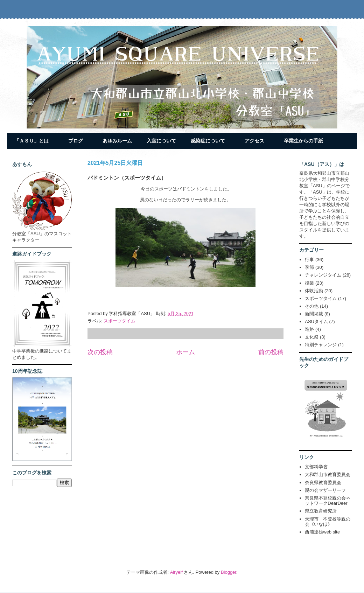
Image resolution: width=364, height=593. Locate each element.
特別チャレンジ (321, 345)
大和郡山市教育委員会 (328, 475)
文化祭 (312, 337)
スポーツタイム (120, 321)
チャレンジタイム (323, 275)
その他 (312, 306)
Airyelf (176, 572)
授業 (309, 283)
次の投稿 (100, 352)
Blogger (229, 572)
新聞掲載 (314, 314)
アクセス (254, 141)
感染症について (208, 141)
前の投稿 (271, 352)
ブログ (76, 141)
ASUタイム (316, 322)
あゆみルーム (117, 141)
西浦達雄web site (322, 532)
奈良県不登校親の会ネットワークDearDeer (328, 501)
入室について (161, 141)
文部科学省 (316, 467)
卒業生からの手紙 (303, 141)
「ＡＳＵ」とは (31, 141)
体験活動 (314, 291)
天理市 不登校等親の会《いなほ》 (328, 522)
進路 (309, 329)
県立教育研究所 (321, 511)
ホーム (185, 352)
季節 (309, 267)
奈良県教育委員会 (323, 483)
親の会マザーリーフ (325, 490)
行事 (309, 260)
